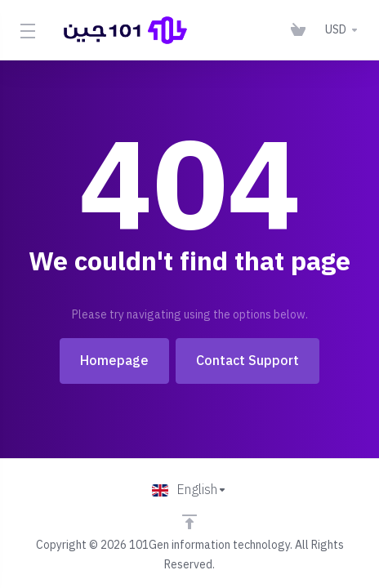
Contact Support (247, 361)
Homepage (114, 361)
